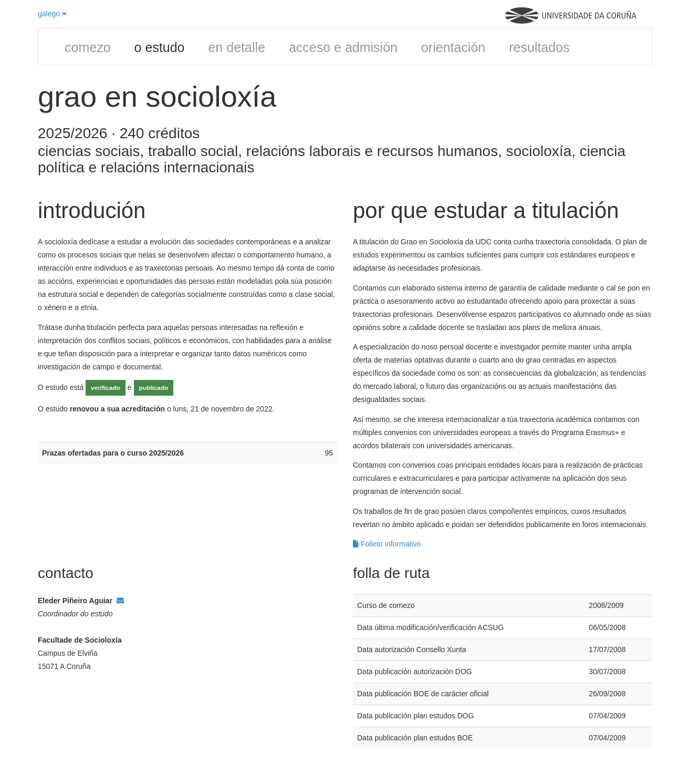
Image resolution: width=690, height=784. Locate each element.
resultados (539, 47)
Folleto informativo (387, 544)
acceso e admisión (343, 47)
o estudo (160, 47)
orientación (453, 47)
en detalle (236, 47)
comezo (88, 47)
